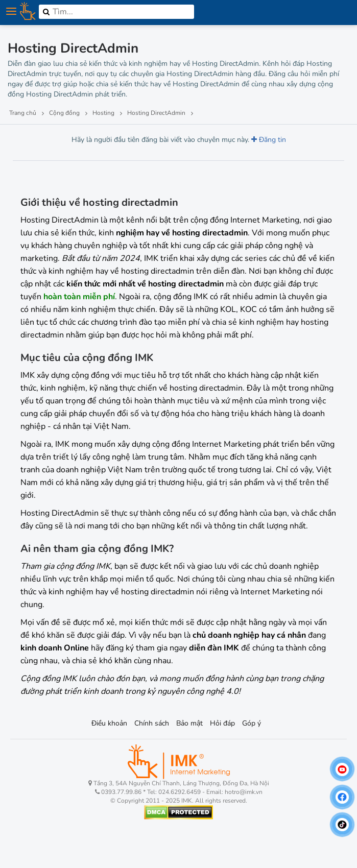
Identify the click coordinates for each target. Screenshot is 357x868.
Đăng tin (269, 140)
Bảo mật (189, 723)
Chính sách (152, 723)
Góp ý (252, 723)
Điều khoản (109, 723)
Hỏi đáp (222, 723)
